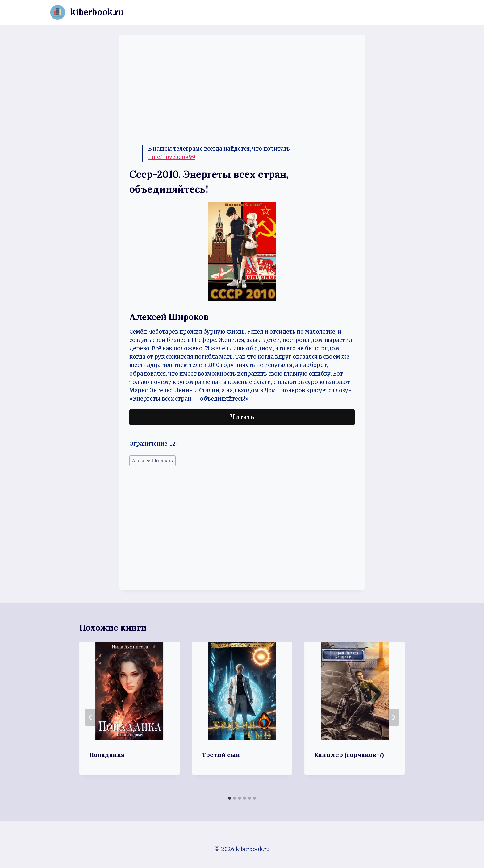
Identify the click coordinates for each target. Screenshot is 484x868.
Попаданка (107, 755)
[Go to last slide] (90, 717)
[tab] (230, 798)
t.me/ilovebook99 (172, 157)
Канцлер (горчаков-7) (349, 755)
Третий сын (221, 755)
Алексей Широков (152, 461)
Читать (242, 417)
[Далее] (394, 717)
